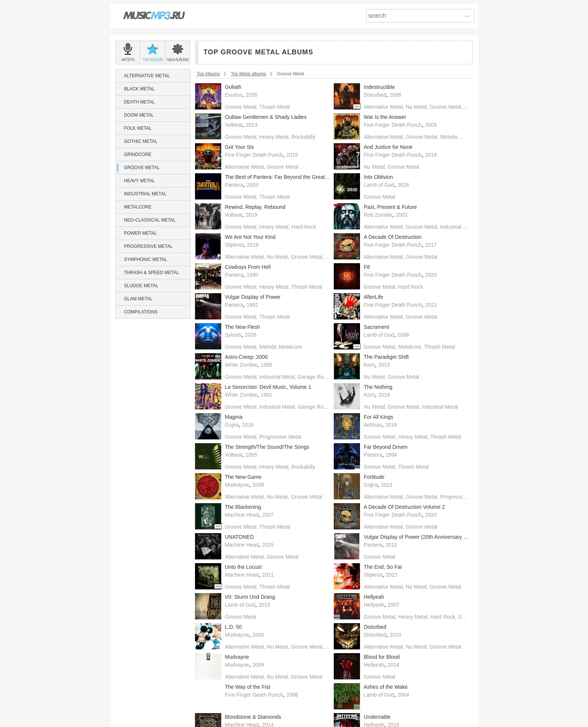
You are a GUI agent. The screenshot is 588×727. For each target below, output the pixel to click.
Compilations (141, 312)
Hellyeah (374, 605)
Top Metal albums (249, 74)
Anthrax (373, 425)
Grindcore (138, 154)
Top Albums (208, 74)
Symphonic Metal (146, 259)
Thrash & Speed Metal (152, 273)
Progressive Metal (148, 246)
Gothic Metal (141, 141)
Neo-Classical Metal (150, 220)
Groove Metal (142, 168)
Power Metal (141, 233)
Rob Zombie (378, 215)
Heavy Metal (139, 181)
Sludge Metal (141, 286)
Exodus (234, 95)
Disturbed (375, 95)
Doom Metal (139, 115)
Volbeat (234, 125)
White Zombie (241, 365)
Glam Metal (138, 299)
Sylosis (233, 335)
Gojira (232, 425)
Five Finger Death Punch (393, 125)
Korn (369, 365)
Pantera (234, 185)
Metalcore (138, 207)
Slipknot (234, 245)
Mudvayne (237, 485)
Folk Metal (138, 128)
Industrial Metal (145, 194)
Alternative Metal (147, 76)
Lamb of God (379, 185)
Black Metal (139, 89)
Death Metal (139, 102)
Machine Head (242, 515)
